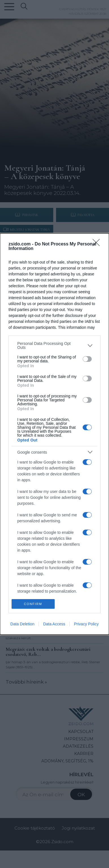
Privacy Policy (86, 624)
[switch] (87, 359)
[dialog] (54, 434)
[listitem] (54, 345)
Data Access (54, 624)
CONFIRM (33, 604)
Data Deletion (23, 624)
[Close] (98, 244)
